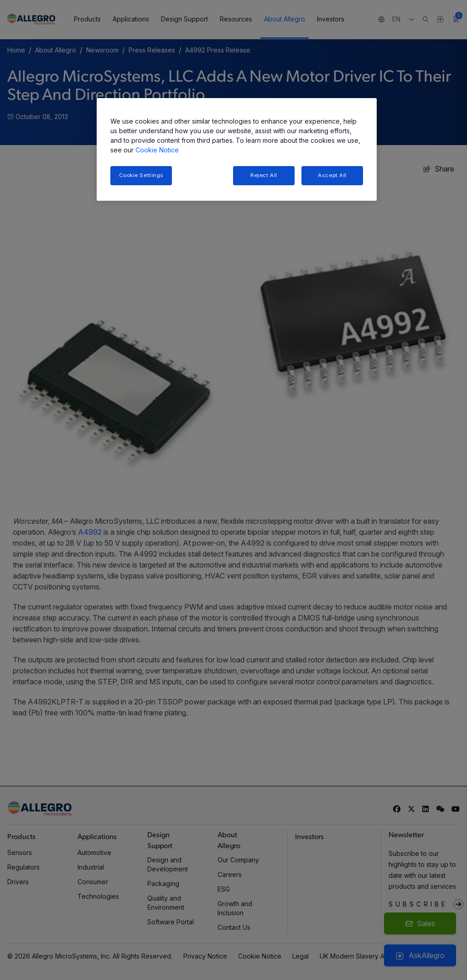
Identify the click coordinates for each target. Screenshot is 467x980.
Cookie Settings (141, 175)
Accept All (332, 175)
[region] (237, 149)
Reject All (264, 175)
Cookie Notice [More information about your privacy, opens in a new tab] (157, 150)
